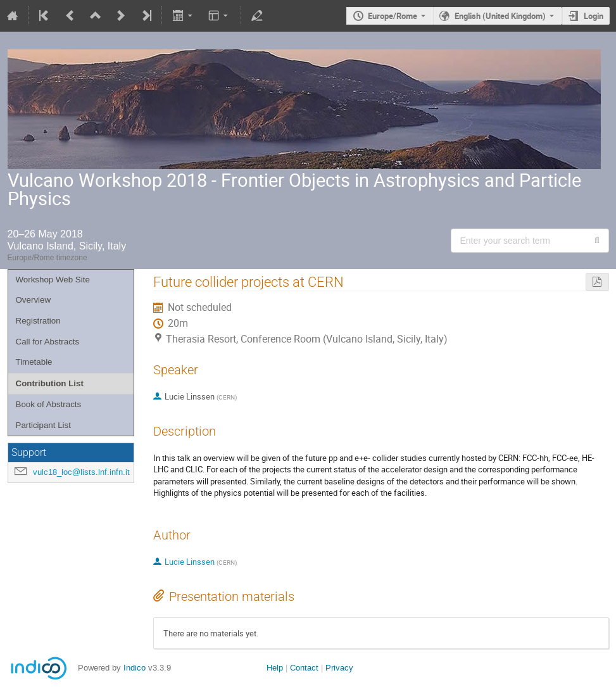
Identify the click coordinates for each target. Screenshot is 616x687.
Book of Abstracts (49, 404)
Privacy (339, 668)
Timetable (34, 362)
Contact (304, 668)
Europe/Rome (393, 16)
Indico (135, 668)
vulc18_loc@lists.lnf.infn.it (81, 472)
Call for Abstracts (48, 342)
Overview (34, 300)
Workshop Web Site (53, 280)
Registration (38, 321)
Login (594, 16)
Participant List (43, 425)
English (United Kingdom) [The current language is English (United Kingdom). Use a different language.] (500, 16)
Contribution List (50, 383)
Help (275, 668)
